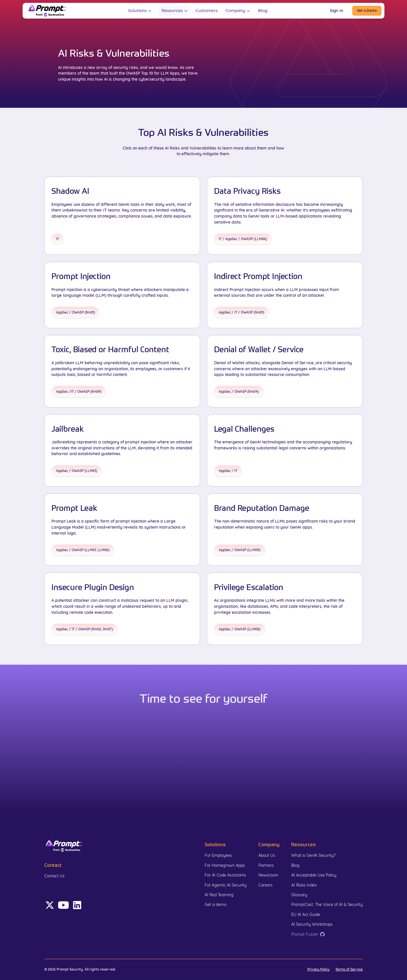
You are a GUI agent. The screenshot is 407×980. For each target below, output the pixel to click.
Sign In (337, 10)
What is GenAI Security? (313, 855)
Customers (207, 10)
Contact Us (54, 876)
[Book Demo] (367, 11)
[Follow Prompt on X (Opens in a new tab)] (50, 905)
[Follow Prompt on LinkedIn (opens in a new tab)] (63, 905)
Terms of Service (349, 969)
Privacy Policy (318, 969)
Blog (263, 10)
